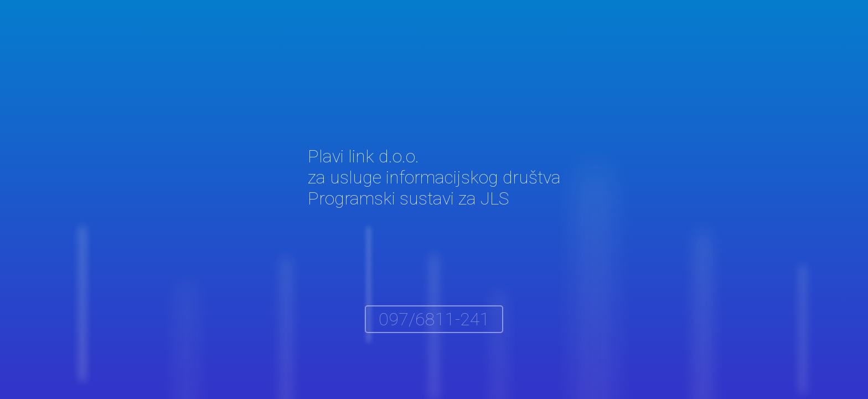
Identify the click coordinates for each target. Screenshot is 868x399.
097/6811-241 (434, 319)
